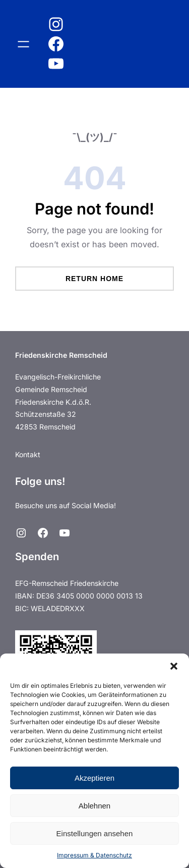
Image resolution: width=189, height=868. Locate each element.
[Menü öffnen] (23, 44)
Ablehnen (94, 806)
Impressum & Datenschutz (94, 855)
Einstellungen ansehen (95, 833)
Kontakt (28, 454)
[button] (174, 666)
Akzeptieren (94, 778)
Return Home (94, 279)
